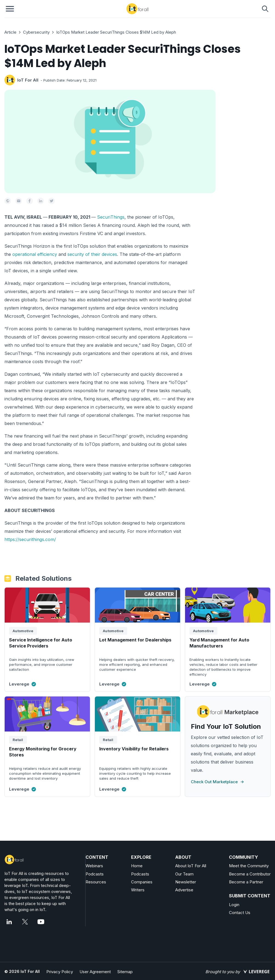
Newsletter (186, 882)
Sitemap (125, 972)
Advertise (184, 890)
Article (10, 32)
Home (137, 866)
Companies (142, 882)
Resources (96, 882)
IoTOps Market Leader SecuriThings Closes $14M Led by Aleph (116, 32)
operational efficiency (35, 254)
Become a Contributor (250, 874)
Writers (138, 890)
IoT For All (28, 80)
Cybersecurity (36, 32)
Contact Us (240, 913)
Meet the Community (249, 866)
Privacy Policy (60, 972)
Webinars (94, 866)
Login (234, 905)
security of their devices (92, 254)
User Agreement (95, 972)
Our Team (184, 874)
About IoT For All (191, 866)
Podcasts (95, 874)
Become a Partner (246, 882)
